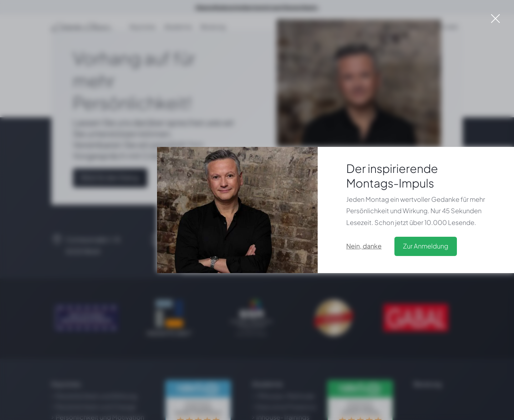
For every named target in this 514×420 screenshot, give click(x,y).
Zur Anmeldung (426, 246)
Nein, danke (364, 246)
